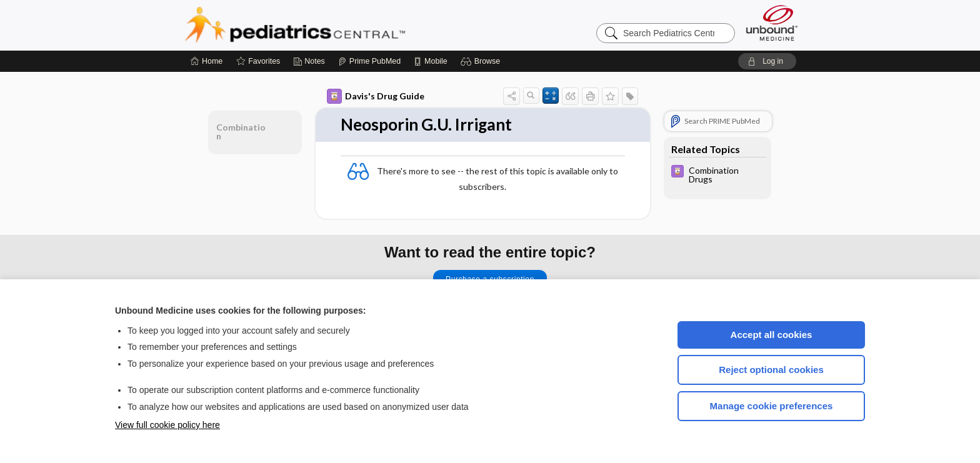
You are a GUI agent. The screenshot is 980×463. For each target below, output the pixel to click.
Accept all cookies (772, 335)
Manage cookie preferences (772, 406)
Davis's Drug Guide (376, 96)
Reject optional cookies (771, 370)
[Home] (207, 61)
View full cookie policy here (167, 425)
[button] (482, 61)
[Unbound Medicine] (772, 23)
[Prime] (369, 61)
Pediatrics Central (340, 25)
